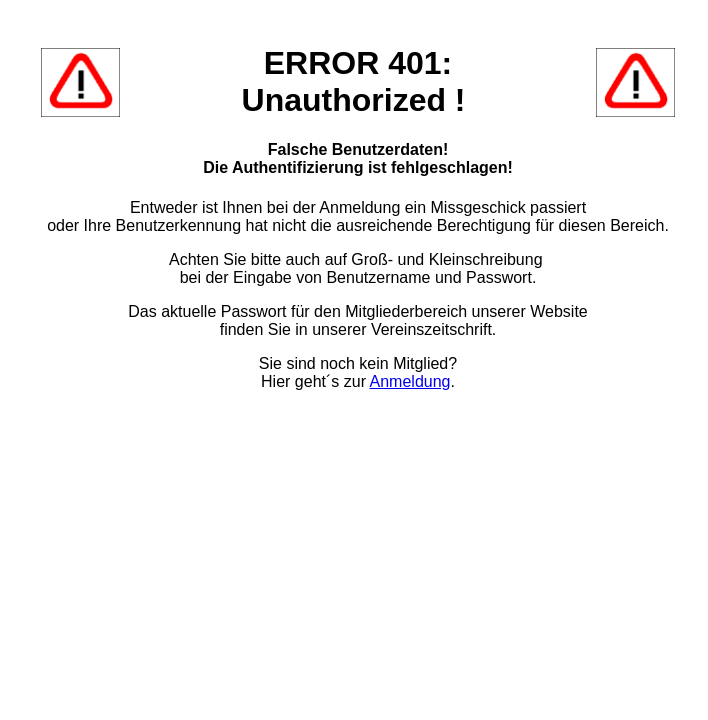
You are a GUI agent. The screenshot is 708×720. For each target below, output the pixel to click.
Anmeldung (410, 381)
